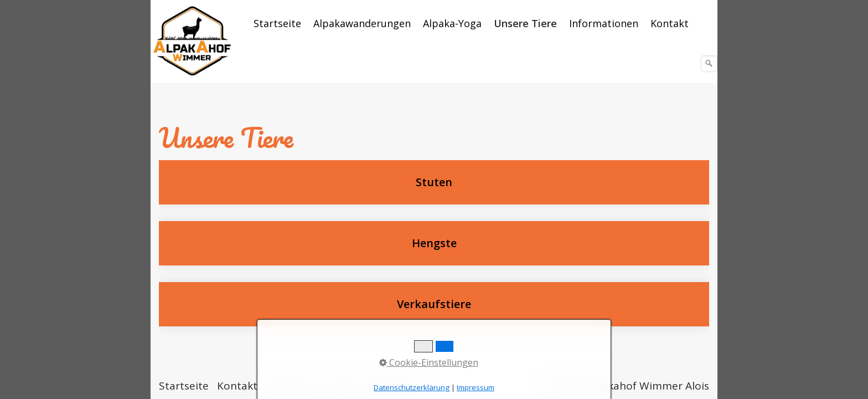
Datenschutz (392, 386)
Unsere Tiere (525, 23)
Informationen (604, 23)
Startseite (277, 23)
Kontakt (670, 23)
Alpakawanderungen (362, 23)
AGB (341, 386)
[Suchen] (709, 64)
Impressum (294, 386)
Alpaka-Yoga (452, 23)
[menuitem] (278, 23)
